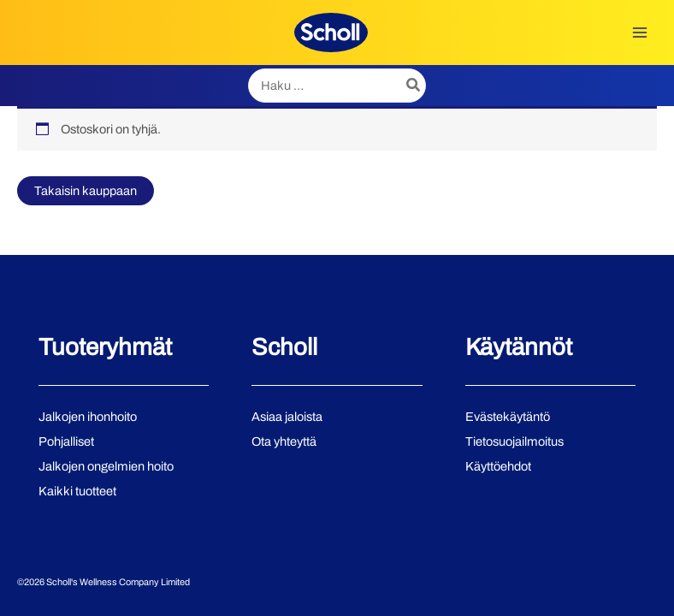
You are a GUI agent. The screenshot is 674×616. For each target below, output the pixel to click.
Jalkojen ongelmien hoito (106, 466)
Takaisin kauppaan (86, 191)
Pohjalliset (66, 441)
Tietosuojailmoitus (514, 441)
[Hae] (414, 86)
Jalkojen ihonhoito (88, 417)
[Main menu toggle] (640, 33)
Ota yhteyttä (284, 441)
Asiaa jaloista (287, 417)
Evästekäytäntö (508, 417)
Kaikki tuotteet (77, 491)
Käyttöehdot (498, 466)
